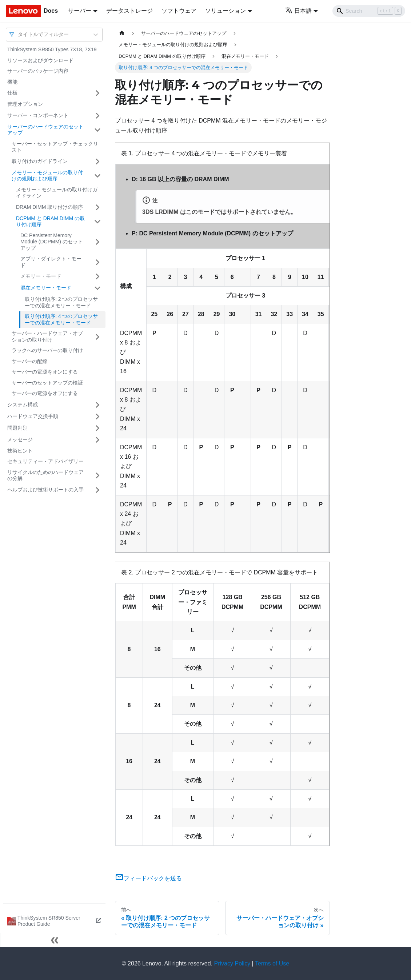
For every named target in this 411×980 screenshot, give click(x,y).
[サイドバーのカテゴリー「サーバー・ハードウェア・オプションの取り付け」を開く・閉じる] (97, 337)
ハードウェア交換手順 (33, 416)
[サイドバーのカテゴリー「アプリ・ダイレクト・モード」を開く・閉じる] (97, 262)
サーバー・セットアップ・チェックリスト (55, 147)
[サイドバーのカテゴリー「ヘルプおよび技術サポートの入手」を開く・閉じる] (97, 490)
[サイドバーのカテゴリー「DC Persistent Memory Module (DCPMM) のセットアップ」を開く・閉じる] (97, 242)
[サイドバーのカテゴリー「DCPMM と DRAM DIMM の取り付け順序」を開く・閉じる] (97, 222)
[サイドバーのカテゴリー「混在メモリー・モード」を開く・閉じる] (97, 288)
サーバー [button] (80, 11)
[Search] (369, 11)
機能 (12, 82)
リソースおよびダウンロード (40, 60)
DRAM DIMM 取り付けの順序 (49, 207)
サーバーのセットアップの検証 (47, 383)
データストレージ (129, 11)
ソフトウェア (179, 11)
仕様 (12, 93)
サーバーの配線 (29, 361)
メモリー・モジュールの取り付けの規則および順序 (47, 176)
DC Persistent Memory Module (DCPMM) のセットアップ (52, 242)
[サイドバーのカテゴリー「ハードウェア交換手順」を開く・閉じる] (97, 417)
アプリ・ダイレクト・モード (51, 262)
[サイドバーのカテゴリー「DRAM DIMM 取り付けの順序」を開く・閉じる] (97, 207)
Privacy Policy (232, 963)
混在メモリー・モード (46, 288)
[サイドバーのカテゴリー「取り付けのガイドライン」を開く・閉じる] (97, 162)
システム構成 (23, 405)
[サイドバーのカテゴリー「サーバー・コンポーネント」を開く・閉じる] (97, 116)
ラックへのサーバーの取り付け (47, 350)
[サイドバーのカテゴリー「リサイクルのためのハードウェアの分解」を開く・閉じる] (97, 476)
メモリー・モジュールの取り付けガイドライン (57, 193)
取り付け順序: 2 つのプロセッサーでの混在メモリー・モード (61, 302)
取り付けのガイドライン (40, 161)
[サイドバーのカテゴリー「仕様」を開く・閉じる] (97, 93)
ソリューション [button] (226, 11)
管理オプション (25, 104)
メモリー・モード (41, 276)
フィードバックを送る (148, 878)
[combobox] (19, 34)
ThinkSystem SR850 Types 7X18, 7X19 (52, 49)
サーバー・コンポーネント (38, 115)
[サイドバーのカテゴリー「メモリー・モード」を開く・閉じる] (97, 276)
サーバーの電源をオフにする (45, 393)
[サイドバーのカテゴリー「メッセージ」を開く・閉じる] (97, 440)
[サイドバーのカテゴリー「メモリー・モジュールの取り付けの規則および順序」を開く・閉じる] (97, 176)
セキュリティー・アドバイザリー (45, 461)
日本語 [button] (298, 11)
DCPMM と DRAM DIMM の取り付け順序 (50, 222)
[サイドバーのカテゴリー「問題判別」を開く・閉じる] (97, 428)
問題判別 (17, 428)
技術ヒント (20, 451)
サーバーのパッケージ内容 (38, 71)
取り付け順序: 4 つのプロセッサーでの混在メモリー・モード (61, 319)
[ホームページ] (122, 33)
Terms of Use (272, 963)
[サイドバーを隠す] (55, 940)
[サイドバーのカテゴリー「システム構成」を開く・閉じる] (97, 405)
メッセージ (20, 439)
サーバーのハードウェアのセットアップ (45, 130)
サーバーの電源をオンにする (45, 372)
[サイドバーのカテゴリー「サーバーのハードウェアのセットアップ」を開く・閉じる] (97, 130)
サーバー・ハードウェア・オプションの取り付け (47, 336)
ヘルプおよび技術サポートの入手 (45, 490)
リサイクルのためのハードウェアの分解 (45, 475)
